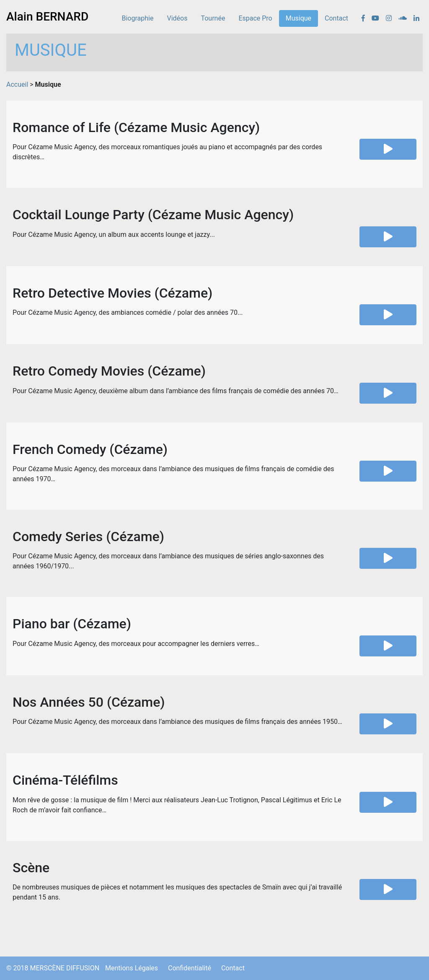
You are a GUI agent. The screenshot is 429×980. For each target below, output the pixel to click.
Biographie (138, 18)
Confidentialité (190, 968)
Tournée (213, 18)
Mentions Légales (132, 968)
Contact (336, 18)
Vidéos (177, 18)
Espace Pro (255, 18)
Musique (298, 18)
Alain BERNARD (47, 17)
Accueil (17, 84)
